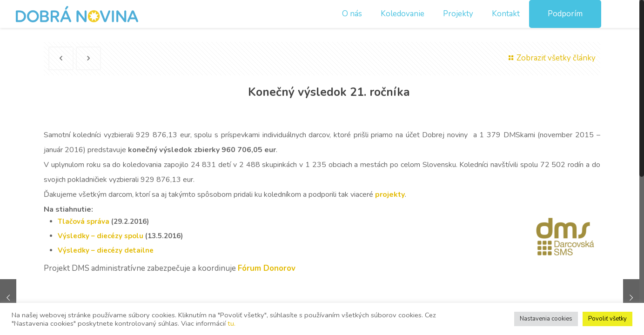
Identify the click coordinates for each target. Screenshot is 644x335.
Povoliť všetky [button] (607, 319)
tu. (231, 323)
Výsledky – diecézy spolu (101, 236)
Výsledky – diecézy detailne (106, 250)
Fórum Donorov (268, 268)
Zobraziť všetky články (550, 58)
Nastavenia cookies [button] (546, 319)
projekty (390, 194)
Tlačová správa (84, 221)
